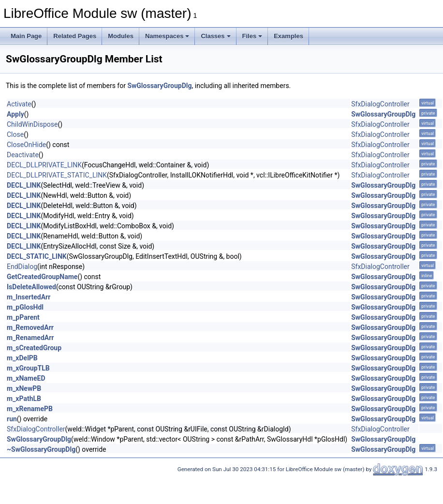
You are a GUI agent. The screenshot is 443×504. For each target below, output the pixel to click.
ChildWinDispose (32, 124)
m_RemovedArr (30, 327)
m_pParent (23, 317)
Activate (19, 104)
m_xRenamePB (30, 409)
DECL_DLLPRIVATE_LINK (44, 165)
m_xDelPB (22, 358)
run (12, 419)
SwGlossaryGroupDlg (159, 86)
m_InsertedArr (29, 297)
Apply (15, 114)
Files (252, 36)
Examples (288, 36)
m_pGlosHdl (25, 307)
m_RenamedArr (30, 338)
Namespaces (167, 36)
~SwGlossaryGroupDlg (41, 449)
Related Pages (75, 36)
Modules (121, 36)
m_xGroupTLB (28, 368)
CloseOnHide (26, 145)
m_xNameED (26, 378)
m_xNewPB (24, 388)
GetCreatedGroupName (42, 277)
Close (15, 134)
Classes (215, 36)
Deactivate (23, 155)
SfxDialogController (380, 104)
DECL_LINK (24, 185)
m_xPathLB (24, 399)
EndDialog (22, 267)
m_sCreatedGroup (34, 348)
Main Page (26, 36)
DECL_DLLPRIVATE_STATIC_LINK (57, 175)
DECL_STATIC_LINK (37, 256)
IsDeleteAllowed (31, 287)
